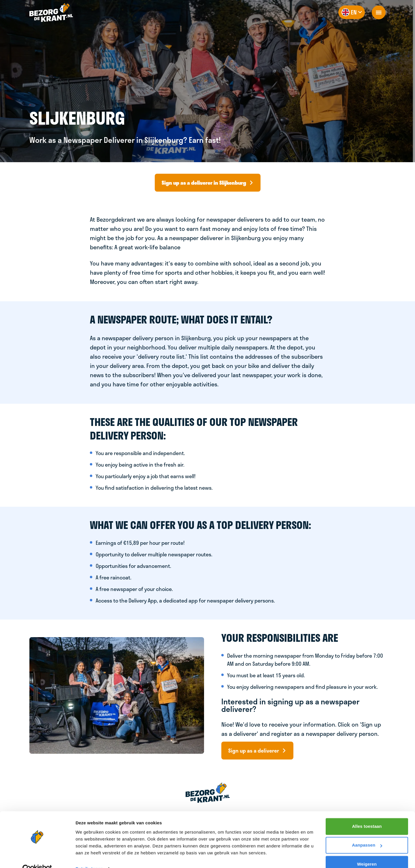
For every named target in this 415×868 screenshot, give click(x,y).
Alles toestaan (367, 814)
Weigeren (367, 852)
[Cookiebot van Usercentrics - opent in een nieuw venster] (37, 857)
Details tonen (89, 857)
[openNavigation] (379, 12)
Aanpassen (367, 833)
